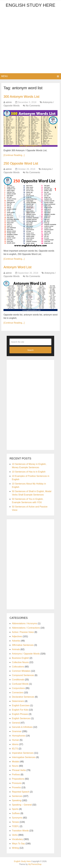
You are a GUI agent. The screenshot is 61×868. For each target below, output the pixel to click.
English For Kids (20, 710)
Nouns (15, 766)
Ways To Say (18, 843)
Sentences (17, 796)
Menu (5, 76)
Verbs (15, 835)
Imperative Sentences (23, 753)
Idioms (15, 744)
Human (15, 740)
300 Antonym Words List (22, 97)
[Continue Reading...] (14, 155)
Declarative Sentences (23, 697)
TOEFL (15, 826)
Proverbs (16, 787)
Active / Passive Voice (23, 632)
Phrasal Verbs (19, 770)
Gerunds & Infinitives (22, 727)
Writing (15, 848)
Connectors (18, 692)
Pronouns (17, 783)
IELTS (15, 748)
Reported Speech (21, 792)
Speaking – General (22, 805)
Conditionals (18, 679)
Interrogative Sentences (24, 757)
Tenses (15, 822)
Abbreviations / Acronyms (24, 623)
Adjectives (17, 636)
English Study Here (30, 5)
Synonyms (17, 818)
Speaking (17, 800)
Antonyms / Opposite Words (26, 654)
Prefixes (16, 774)
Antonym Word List (18, 267)
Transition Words (20, 830)
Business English (20, 658)
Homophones (18, 736)
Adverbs (16, 641)
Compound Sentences (23, 675)
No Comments (33, 105)
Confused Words (20, 684)
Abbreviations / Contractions (26, 628)
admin (9, 102)
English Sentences (21, 718)
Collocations (18, 666)
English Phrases (20, 714)
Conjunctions (18, 688)
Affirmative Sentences (23, 645)
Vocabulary (17, 839)
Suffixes (16, 813)
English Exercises (21, 705)
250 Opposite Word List (21, 163)
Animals (16, 649)
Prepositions (18, 779)
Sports (15, 809)
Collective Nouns (20, 662)
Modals (15, 761)
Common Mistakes (21, 671)
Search (30, 350)
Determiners (18, 701)
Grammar (17, 731)
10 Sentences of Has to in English (29, 472)
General (16, 723)
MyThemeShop (35, 864)
